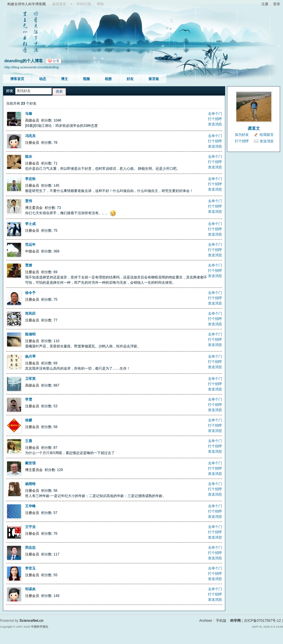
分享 (56, 61)
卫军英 (30, 379)
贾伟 (29, 201)
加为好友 (242, 135)
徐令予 (30, 293)
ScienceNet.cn (32, 621)
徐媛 (29, 420)
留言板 (154, 79)
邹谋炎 (30, 589)
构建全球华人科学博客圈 (27, 4)
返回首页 (59, 4)
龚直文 (254, 128)
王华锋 (30, 506)
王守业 (30, 527)
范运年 (30, 245)
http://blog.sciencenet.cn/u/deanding (32, 67)
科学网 (235, 621)
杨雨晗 (30, 484)
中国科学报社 (40, 627)
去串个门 (215, 114)
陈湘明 (30, 334)
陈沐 (29, 157)
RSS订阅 (84, 4)
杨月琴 (30, 356)
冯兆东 (30, 136)
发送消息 (215, 124)
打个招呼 (215, 119)
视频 (86, 79)
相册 (108, 79)
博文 (64, 79)
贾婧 (29, 265)
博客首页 (17, 79)
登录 (277, 4)
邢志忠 (30, 548)
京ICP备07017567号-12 (262, 621)
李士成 (30, 224)
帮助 (100, 4)
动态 (43, 79)
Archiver (206, 621)
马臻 (29, 114)
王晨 (29, 441)
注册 (265, 4)
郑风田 (30, 314)
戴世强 (30, 463)
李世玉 (30, 568)
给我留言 (267, 135)
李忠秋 (30, 179)
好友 (130, 79)
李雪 (29, 399)
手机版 (221, 621)
